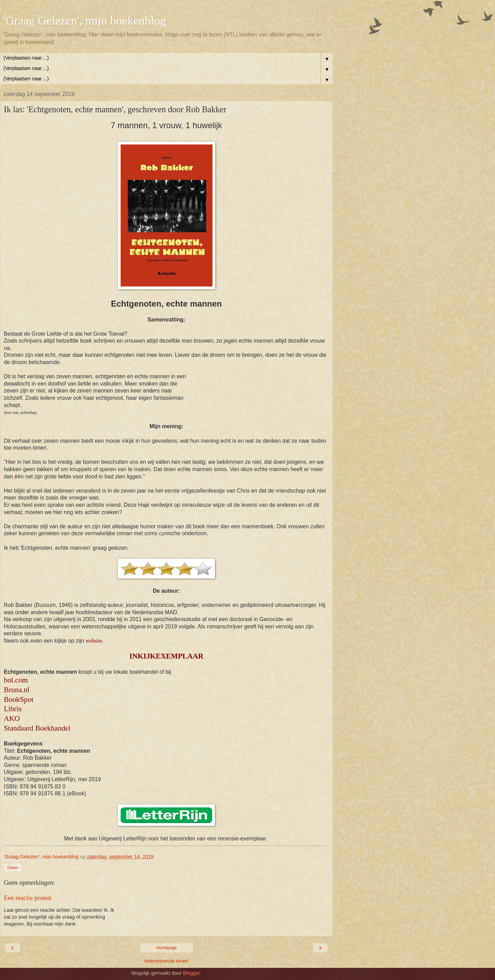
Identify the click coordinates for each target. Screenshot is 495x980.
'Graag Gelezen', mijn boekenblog (85, 20)
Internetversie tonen (166, 961)
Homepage (167, 948)
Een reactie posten (28, 898)
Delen (13, 868)
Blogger (192, 973)
